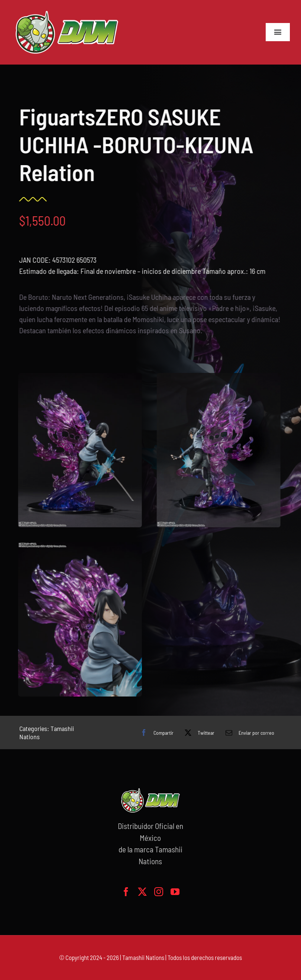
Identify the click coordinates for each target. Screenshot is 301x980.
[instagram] (159, 892)
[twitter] (142, 892)
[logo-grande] (67, 11)
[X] (198, 732)
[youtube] (175, 892)
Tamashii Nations (143, 957)
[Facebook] (155, 732)
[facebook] (126, 892)
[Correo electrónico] (248, 732)
